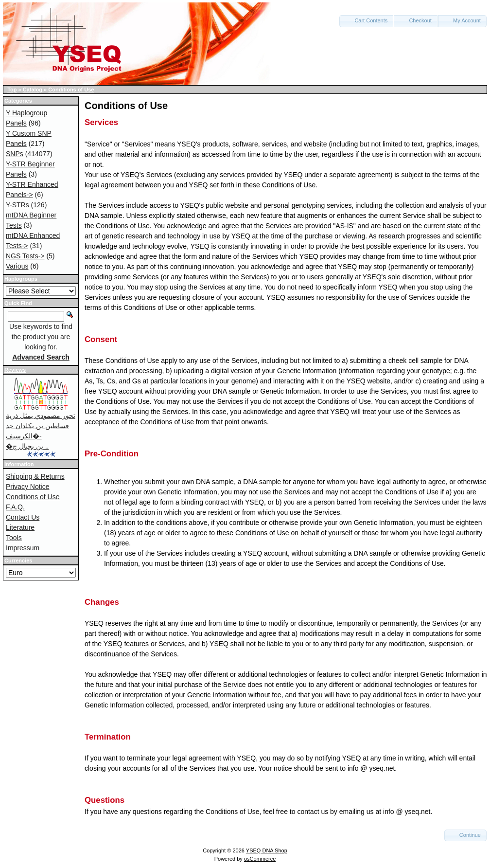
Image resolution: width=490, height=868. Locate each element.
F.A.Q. (15, 507)
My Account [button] (462, 20)
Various (17, 266)
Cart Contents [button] (366, 20)
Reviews (15, 370)
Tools (14, 538)
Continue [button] (465, 835)
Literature (20, 527)
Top (12, 90)
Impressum (23, 548)
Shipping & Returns (35, 476)
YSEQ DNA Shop (267, 850)
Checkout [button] (416, 20)
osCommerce (260, 859)
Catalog (33, 90)
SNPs (15, 154)
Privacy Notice (27, 487)
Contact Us (23, 517)
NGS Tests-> (25, 256)
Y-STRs (17, 205)
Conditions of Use (71, 90)
